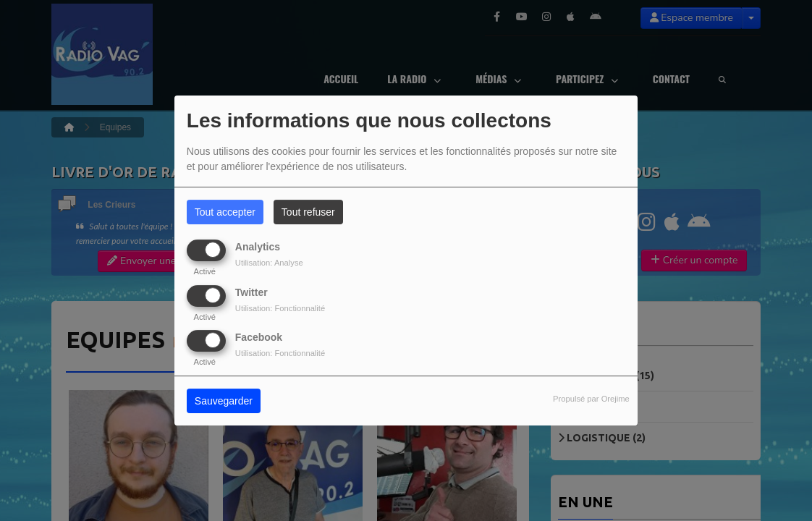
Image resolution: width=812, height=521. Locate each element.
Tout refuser (308, 212)
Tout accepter (225, 212)
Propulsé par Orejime (591, 399)
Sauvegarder (224, 401)
